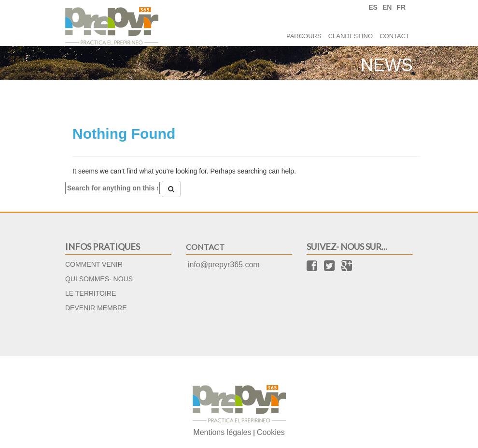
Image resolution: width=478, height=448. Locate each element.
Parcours (304, 36)
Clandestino (351, 36)
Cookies (271, 432)
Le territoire (91, 293)
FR (401, 7)
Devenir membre (96, 308)
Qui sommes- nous (99, 279)
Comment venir (94, 264)
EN (387, 7)
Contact (394, 36)
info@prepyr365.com (224, 265)
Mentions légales (222, 432)
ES (373, 7)
